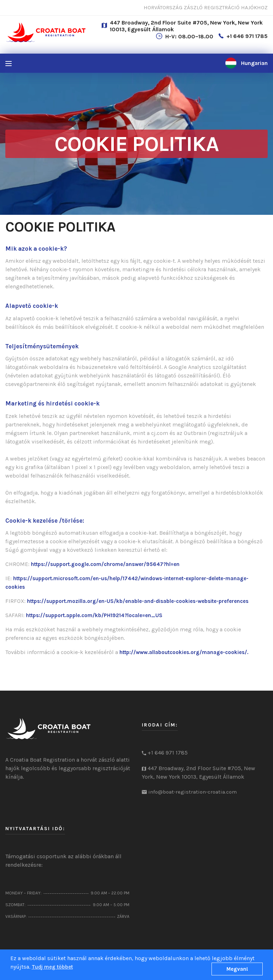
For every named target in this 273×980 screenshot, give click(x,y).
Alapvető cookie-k (32, 306)
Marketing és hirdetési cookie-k (52, 403)
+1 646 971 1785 (247, 36)
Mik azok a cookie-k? (36, 249)
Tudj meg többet (52, 967)
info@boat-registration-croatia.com (192, 792)
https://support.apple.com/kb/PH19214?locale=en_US (94, 615)
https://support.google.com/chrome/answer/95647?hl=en (105, 564)
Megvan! (237, 969)
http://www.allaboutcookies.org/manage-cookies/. (184, 652)
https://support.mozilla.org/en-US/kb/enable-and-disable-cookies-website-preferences (138, 601)
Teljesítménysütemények (42, 346)
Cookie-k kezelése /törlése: (45, 521)
